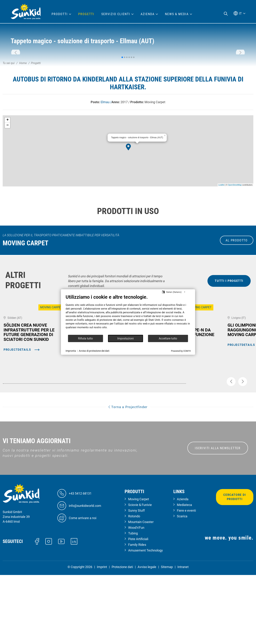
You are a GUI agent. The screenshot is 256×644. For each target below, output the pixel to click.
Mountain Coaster (141, 591)
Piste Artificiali (138, 608)
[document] (128, 314)
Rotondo (134, 585)
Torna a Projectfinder (128, 476)
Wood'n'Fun (136, 597)
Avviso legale (147, 636)
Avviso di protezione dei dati (94, 351)
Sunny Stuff (136, 580)
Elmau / (106, 153)
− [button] (8, 176)
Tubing (133, 602)
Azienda (183, 568)
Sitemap (167, 636)
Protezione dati (122, 636)
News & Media (177, 14)
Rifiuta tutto (85, 338)
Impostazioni (126, 338)
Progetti (86, 14)
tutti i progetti (229, 331)
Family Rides (137, 614)
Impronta (71, 351)
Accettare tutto (168, 338)
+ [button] (8, 171)
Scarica (182, 585)
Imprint (102, 636)
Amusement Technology (146, 619)
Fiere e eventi (186, 580)
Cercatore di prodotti (235, 566)
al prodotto (237, 291)
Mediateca (184, 574)
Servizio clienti (116, 14)
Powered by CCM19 (181, 351)
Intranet (183, 636)
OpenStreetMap (235, 235)
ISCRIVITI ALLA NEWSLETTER (218, 517)
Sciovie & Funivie (140, 574)
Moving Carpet (139, 568)
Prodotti (60, 14)
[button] (16, 78)
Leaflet (221, 235)
